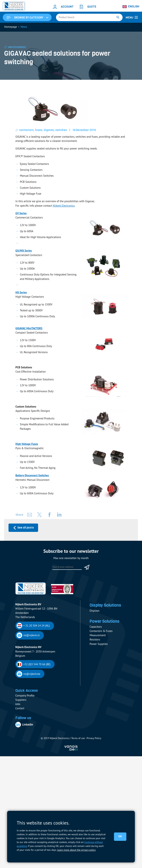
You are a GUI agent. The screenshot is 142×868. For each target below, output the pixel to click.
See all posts (23, 528)
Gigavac (49, 130)
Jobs (18, 704)
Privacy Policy (94, 738)
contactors (27, 130)
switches (61, 130)
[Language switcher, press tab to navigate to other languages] (131, 7)
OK (120, 837)
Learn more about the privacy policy (76, 850)
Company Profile (25, 695)
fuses (39, 130)
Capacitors (96, 627)
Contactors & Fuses (101, 632)
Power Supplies (99, 644)
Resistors (95, 640)
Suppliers (21, 700)
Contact (20, 708)
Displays (94, 611)
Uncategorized (17, 48)
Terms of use (78, 738)
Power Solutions (105, 622)
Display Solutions (106, 605)
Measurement (98, 636)
